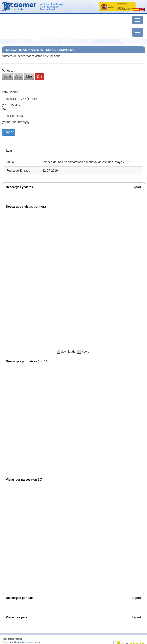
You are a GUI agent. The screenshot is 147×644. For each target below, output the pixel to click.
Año (18, 76)
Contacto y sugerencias (28, 642)
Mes (29, 76)
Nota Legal (8, 642)
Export (136, 187)
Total (7, 76)
